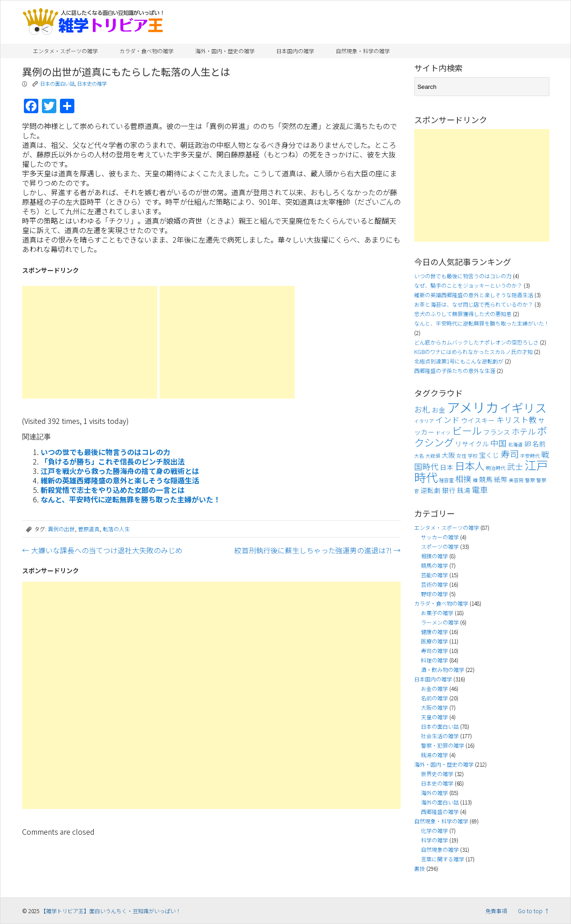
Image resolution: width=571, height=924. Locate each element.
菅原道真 (89, 529)
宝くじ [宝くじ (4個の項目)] (489, 455)
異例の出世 (61, 529)
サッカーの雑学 (440, 537)
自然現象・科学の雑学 (363, 51)
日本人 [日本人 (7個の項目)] (470, 465)
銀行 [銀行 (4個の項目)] (449, 490)
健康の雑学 (434, 632)
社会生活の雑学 (440, 736)
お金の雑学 (434, 688)
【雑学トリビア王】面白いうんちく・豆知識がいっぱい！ (111, 911)
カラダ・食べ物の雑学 (146, 51)
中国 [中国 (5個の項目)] (498, 443)
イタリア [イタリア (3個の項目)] (424, 421)
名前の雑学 (434, 698)
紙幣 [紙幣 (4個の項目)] (501, 479)
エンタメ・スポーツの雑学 (65, 51)
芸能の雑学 (434, 575)
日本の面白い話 (57, 83)
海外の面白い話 (440, 802)
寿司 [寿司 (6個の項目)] (510, 454)
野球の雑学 (434, 594)
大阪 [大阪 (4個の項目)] (448, 455)
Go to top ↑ (534, 911)
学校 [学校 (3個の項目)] (473, 456)
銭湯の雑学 (434, 755)
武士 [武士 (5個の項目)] (515, 467)
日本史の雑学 (92, 83)
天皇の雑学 (434, 717)
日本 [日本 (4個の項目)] (447, 467)
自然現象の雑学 (440, 849)
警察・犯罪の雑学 (443, 745)
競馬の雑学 (434, 565)
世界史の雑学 (437, 774)
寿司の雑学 (434, 650)
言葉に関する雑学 (443, 859)
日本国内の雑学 (295, 51)
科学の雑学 (434, 840)
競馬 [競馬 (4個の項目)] (486, 479)
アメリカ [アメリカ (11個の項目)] (473, 407)
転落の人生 (116, 529)
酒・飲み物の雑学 (443, 669)
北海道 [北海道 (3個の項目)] (515, 444)
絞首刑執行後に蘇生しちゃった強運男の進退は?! (317, 550)
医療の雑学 (434, 641)
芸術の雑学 (434, 584)
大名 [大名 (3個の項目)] (419, 456)
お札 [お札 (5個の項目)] (422, 409)
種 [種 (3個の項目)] (475, 480)
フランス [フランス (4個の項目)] (497, 432)
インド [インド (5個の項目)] (448, 420)
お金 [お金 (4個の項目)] (439, 410)
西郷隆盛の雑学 (440, 811)
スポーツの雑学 (440, 546)
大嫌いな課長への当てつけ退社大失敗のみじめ (102, 550)
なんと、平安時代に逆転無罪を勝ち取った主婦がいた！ (130, 499)
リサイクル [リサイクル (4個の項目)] (472, 444)
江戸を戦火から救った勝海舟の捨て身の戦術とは (120, 471)
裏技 (420, 868)
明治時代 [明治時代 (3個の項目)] (496, 468)
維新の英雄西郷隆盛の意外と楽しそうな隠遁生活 (120, 480)
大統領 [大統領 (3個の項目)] (433, 456)
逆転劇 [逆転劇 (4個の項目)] (431, 490)
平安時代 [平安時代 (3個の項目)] (530, 456)
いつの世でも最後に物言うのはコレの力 (105, 452)
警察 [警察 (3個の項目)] (530, 480)
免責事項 (496, 911)
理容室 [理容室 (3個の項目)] (446, 480)
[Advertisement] (90, 342)
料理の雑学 (434, 660)
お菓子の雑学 (437, 613)
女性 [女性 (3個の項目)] (461, 456)
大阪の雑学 (434, 707)
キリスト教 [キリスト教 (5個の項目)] (516, 420)
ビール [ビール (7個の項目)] (467, 430)
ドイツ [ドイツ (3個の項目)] (443, 433)
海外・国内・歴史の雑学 (225, 51)
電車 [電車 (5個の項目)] (480, 490)
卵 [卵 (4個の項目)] (528, 444)
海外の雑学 (434, 793)
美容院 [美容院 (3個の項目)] (516, 480)
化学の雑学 (434, 830)
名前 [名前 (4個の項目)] (539, 444)
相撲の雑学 (434, 556)
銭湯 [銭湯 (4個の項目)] (464, 490)
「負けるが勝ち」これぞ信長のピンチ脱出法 (113, 461)
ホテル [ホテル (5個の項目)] (524, 431)
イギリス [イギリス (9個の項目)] (523, 408)
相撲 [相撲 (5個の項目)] (463, 479)
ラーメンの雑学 (440, 622)
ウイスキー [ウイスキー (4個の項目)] (478, 420)
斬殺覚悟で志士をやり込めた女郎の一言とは (113, 490)
